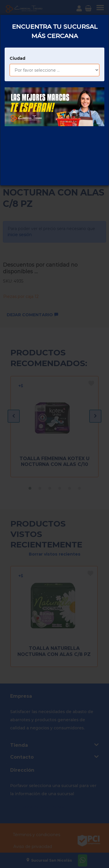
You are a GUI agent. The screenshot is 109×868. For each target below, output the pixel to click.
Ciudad (17, 36)
